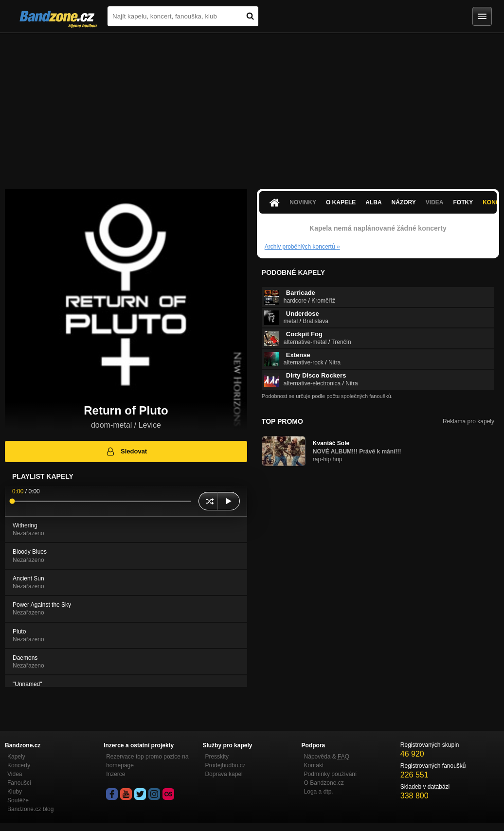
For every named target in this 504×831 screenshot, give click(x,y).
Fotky (463, 202)
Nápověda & (327, 757)
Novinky (303, 202)
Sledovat (126, 452)
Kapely (16, 757)
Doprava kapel (224, 774)
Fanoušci (19, 783)
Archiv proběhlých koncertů (302, 247)
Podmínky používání (331, 774)
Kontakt (314, 765)
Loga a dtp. (319, 792)
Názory (404, 202)
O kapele (341, 202)
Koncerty (19, 765)
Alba (373, 202)
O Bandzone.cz (324, 783)
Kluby (15, 792)
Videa (435, 202)
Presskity (217, 757)
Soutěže (18, 800)
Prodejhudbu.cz (225, 765)
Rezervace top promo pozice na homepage (147, 761)
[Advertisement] (252, 106)
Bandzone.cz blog (30, 809)
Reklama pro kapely (468, 421)
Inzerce (116, 774)
